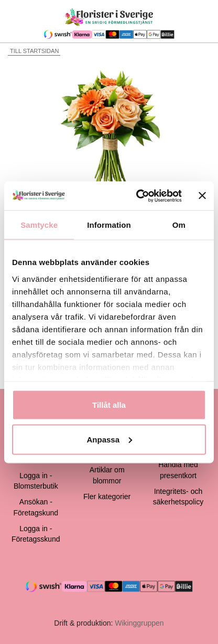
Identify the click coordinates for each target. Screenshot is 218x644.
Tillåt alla (109, 405)
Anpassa (109, 439)
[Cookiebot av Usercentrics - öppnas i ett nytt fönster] (137, 196)
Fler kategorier (107, 497)
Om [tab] (179, 225)
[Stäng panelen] (202, 196)
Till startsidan (33, 51)
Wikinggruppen (139, 623)
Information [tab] (109, 225)
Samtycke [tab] (39, 225)
